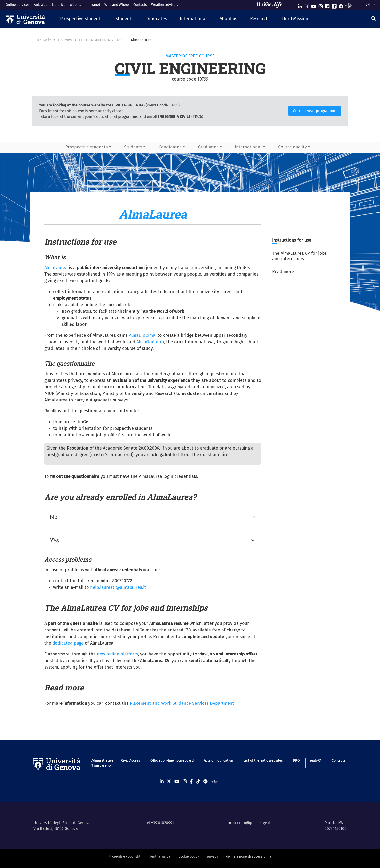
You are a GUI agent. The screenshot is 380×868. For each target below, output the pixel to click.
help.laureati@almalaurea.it (118, 587)
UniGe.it (44, 40)
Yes (54, 540)
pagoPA (316, 760)
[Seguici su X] (307, 5)
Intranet (94, 5)
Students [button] (133, 147)
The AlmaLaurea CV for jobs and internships (299, 256)
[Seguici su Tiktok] (334, 5)
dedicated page (68, 643)
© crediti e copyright (124, 856)
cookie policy (189, 856)
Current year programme (315, 111)
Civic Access (131, 760)
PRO (297, 760)
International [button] (248, 147)
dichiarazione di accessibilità (249, 856)
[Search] (373, 19)
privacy (213, 856)
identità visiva (159, 856)
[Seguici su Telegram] (341, 5)
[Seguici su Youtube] (314, 5)
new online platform (117, 654)
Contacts (140, 5)
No (54, 517)
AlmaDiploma (142, 335)
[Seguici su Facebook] (327, 5)
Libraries (59, 5)
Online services (18, 5)
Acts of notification (218, 760)
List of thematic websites (263, 760)
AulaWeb (41, 5)
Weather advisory (165, 5)
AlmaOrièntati (150, 342)
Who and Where (117, 5)
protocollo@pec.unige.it (249, 823)
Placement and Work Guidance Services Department (182, 703)
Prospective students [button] (87, 147)
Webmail (77, 5)
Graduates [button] (208, 147)
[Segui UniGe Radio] (349, 5)
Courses (65, 40)
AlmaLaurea (56, 268)
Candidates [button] (170, 147)
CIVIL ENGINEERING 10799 (101, 40)
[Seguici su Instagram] (321, 5)
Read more (283, 272)
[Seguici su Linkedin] (300, 5)
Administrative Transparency (101, 763)
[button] (81, 19)
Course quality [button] (293, 147)
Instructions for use (292, 240)
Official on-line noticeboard (172, 760)
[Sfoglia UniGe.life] (271, 5)
